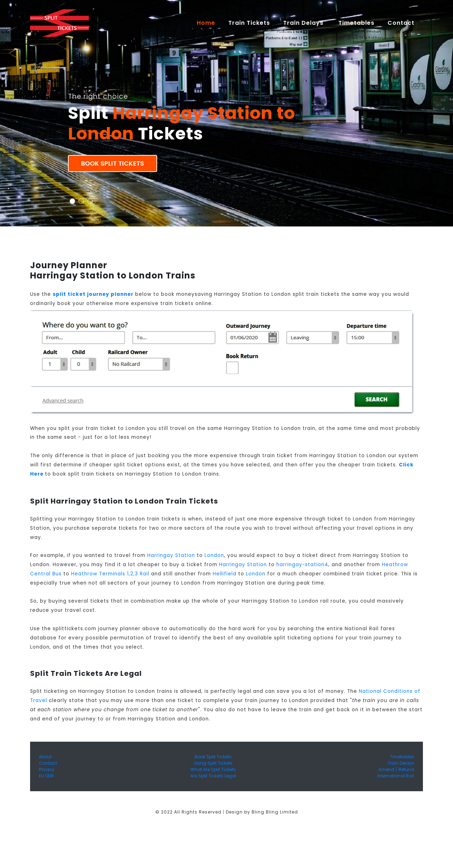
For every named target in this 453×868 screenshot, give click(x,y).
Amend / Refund (396, 769)
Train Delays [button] (304, 23)
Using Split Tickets (213, 763)
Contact (48, 763)
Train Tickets (249, 23)
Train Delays (401, 763)
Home (209, 23)
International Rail (396, 776)
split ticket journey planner (93, 294)
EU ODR (46, 776)
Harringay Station (171, 555)
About (45, 757)
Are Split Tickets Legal (213, 776)
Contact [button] (402, 23)
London (214, 555)
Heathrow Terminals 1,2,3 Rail (110, 574)
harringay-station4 (302, 565)
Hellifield (225, 574)
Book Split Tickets (113, 163)
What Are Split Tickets (213, 769)
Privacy (47, 769)
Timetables (356, 23)
